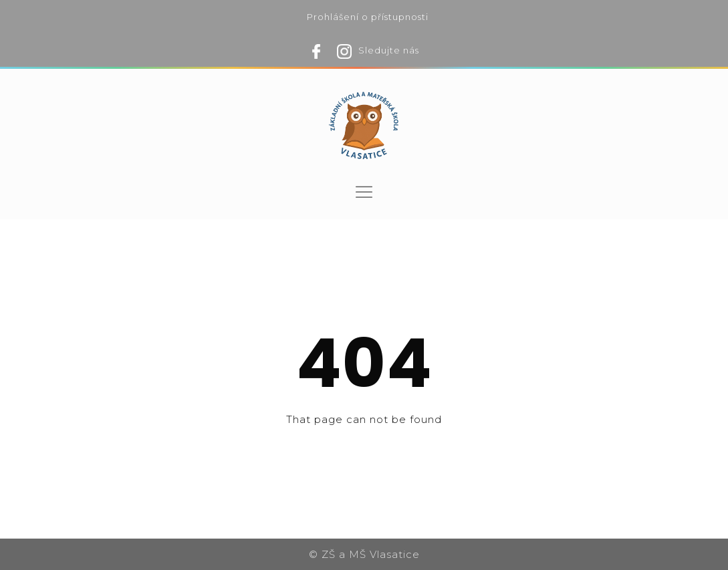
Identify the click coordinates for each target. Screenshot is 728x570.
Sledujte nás (389, 50)
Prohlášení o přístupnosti (368, 17)
